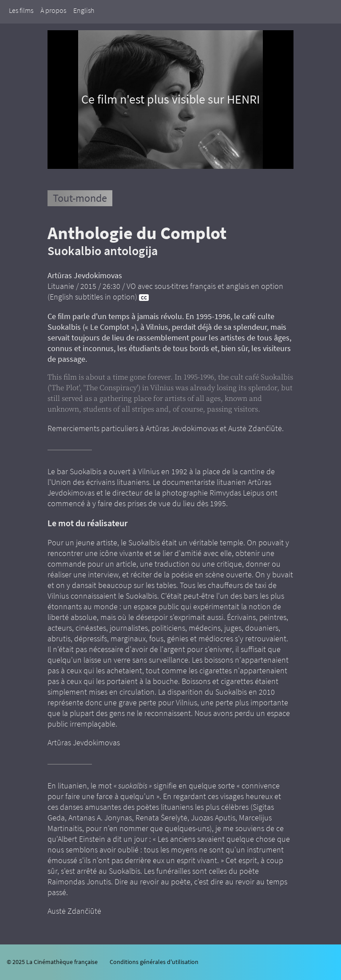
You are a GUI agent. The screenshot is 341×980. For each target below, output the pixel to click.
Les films (21, 10)
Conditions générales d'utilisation (154, 962)
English (84, 10)
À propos (53, 10)
